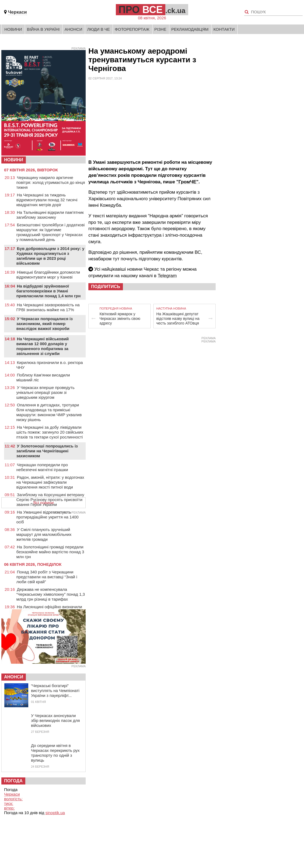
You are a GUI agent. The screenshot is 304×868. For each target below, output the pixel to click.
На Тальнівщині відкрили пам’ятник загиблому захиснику (50, 215)
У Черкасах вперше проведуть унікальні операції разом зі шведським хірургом (45, 392)
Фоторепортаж (132, 29)
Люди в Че (98, 29)
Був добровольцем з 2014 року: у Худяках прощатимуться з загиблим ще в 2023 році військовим (50, 256)
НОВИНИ (14, 160)
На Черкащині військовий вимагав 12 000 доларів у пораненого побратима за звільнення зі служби (43, 346)
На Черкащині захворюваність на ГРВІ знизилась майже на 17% (48, 307)
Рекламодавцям (190, 29)
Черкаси (17, 12)
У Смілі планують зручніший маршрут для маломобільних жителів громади (44, 534)
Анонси (73, 29)
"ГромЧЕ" (187, 182)
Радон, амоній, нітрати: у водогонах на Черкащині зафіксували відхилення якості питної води (50, 482)
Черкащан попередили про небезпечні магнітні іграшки (42, 467)
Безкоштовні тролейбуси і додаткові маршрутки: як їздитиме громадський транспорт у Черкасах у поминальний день (50, 232)
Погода (13, 781)
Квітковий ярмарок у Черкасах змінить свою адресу (120, 319)
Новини (13, 29)
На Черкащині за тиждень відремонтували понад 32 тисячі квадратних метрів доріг (47, 200)
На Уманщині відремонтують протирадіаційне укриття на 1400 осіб (47, 517)
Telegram (167, 276)
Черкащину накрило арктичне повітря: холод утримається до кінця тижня (51, 182)
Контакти (224, 29)
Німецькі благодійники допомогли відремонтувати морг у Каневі (48, 275)
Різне (160, 29)
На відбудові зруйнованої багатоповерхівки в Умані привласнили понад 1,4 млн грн (49, 291)
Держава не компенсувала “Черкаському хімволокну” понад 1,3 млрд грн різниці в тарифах (51, 594)
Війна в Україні (43, 29)
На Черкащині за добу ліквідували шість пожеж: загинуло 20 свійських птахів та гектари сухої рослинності (50, 432)
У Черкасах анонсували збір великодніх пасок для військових (55, 720)
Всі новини (44, 503)
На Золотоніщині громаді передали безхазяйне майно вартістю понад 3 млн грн (50, 552)
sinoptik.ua (55, 813)
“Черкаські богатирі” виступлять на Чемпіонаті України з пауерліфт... (55, 691)
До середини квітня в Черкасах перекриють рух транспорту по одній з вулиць (55, 753)
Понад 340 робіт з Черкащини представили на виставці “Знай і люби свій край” (47, 577)
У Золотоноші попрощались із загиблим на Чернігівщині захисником (47, 451)
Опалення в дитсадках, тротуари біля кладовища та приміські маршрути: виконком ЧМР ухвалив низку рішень (49, 412)
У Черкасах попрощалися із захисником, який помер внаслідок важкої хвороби (44, 324)
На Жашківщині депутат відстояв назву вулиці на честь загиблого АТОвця (178, 319)
